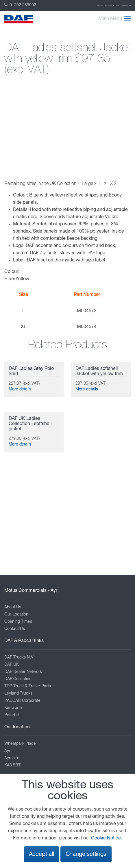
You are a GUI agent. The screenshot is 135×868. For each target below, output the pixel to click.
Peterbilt (12, 715)
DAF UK (12, 665)
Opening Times (18, 622)
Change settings (86, 854)
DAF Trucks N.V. (20, 657)
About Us (13, 607)
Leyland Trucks (18, 693)
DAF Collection (123, 5)
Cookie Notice (106, 838)
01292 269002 (20, 5)
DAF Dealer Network (23, 672)
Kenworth (13, 708)
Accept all (41, 854)
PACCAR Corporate (22, 701)
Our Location (16, 614)
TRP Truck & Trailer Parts (28, 686)
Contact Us (15, 629)
